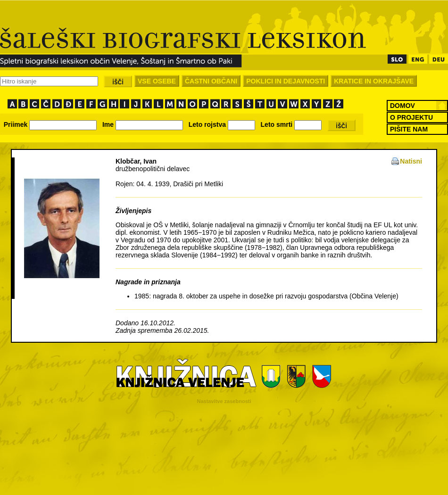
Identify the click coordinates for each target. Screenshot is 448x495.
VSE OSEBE (157, 81)
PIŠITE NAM (409, 129)
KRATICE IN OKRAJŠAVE (374, 81)
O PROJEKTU (411, 117)
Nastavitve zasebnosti (224, 401)
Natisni (411, 161)
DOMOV (402, 106)
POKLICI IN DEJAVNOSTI (286, 81)
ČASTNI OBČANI (211, 81)
